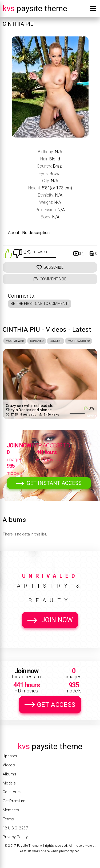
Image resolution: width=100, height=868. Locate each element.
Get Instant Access (54, 483)
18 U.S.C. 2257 (15, 828)
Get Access (56, 705)
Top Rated (37, 341)
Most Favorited (79, 341)
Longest (56, 341)
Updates (10, 756)
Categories (12, 792)
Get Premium (14, 801)
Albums (9, 774)
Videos (9, 765)
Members (11, 810)
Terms (8, 819)
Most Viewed (15, 341)
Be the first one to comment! (40, 304)
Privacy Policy (15, 837)
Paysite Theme (35, 8)
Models (9, 783)
